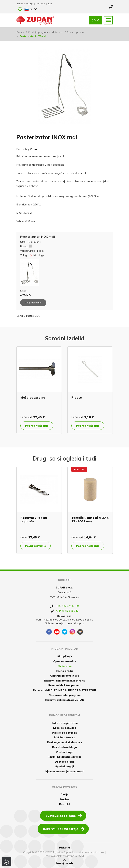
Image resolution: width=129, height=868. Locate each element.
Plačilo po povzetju (64, 733)
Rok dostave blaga (64, 747)
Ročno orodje (65, 671)
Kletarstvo (57, 32)
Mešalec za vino (33, 397)
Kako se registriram (65, 723)
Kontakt (65, 804)
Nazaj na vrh (65, 862)
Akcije (64, 794)
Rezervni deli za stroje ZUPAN (64, 700)
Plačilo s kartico (64, 737)
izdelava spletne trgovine (60, 856)
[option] (39, 390)
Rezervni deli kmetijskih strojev (64, 681)
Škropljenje (65, 656)
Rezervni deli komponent (65, 685)
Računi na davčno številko (65, 757)
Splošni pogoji (64, 766)
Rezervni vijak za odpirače (34, 519)
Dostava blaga (65, 762)
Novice (64, 799)
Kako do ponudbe (65, 728)
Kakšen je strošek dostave (65, 742)
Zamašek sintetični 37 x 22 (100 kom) (90, 519)
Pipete (77, 397)
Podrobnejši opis (37, 426)
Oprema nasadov (64, 661)
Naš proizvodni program (65, 695)
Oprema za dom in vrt (64, 676)
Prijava (41, 4)
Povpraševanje (36, 546)
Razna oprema (75, 32)
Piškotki (64, 848)
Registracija (26, 4)
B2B (50, 4)
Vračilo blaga (65, 752)
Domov (20, 32)
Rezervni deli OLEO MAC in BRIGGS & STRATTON (64, 690)
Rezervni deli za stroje (64, 829)
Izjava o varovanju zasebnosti (64, 771)
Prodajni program (38, 32)
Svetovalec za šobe (64, 816)
